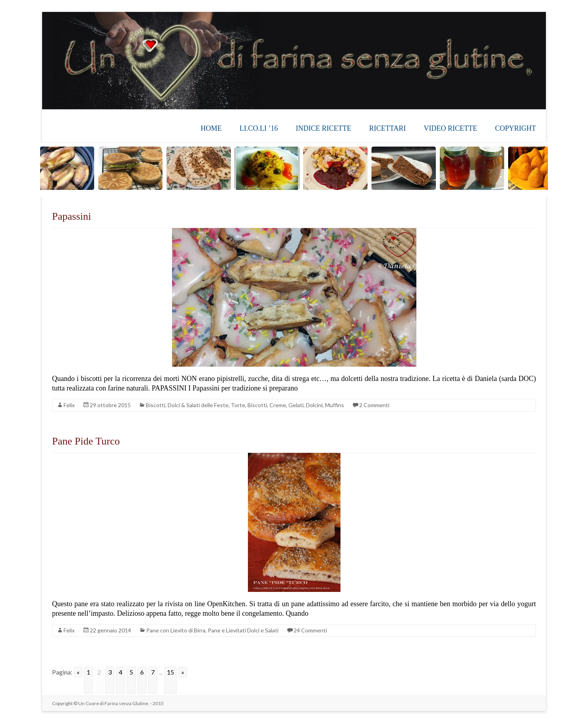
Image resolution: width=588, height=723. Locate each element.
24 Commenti (310, 630)
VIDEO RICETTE (451, 128)
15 (170, 672)
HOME (211, 128)
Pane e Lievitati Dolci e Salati (243, 630)
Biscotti (156, 405)
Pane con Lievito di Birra (176, 630)
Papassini (72, 216)
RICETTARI (388, 128)
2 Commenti (374, 405)
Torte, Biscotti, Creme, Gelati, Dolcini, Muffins (287, 405)
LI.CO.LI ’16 (259, 128)
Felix (69, 405)
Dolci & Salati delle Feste (198, 405)
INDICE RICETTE (323, 128)
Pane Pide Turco (86, 441)
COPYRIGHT (515, 128)
